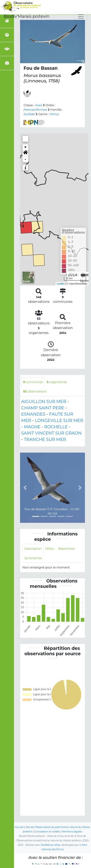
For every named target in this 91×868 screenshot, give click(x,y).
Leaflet (61, 284)
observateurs (35, 391)
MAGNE (32, 427)
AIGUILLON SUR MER (44, 402)
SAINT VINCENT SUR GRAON (51, 433)
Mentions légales (72, 832)
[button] (25, 153)
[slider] (83, 275)
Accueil (19, 827)
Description (33, 549)
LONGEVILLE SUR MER (59, 421)
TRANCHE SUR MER (45, 439)
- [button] (26, 159)
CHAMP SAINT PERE (43, 408)
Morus (54, 114)
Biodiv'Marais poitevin (27, 16)
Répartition (66, 549)
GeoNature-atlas (50, 845)
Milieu (50, 549)
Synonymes (33, 558)
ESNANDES (33, 414)
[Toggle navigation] (81, 16)
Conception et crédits (47, 832)
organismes (57, 382)
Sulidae (29, 114)
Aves (39, 105)
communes (33, 382)
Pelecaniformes (35, 110)
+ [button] (26, 147)
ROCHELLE (56, 427)
